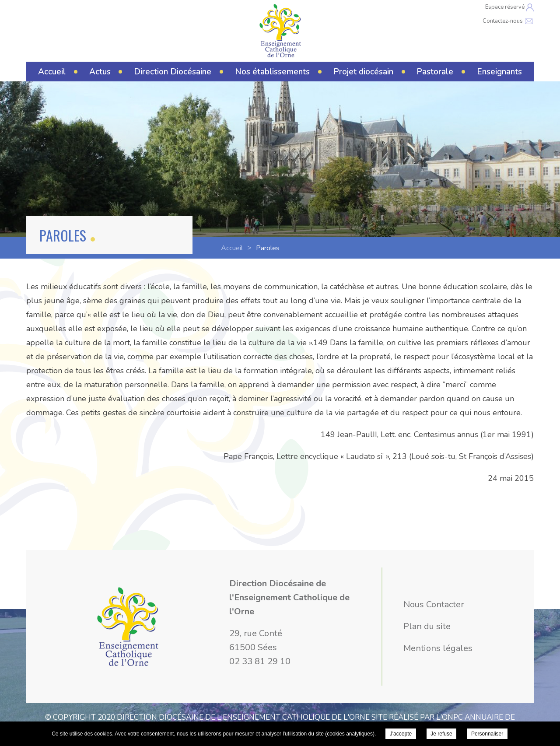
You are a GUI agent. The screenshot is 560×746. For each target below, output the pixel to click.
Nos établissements (272, 72)
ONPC (452, 717)
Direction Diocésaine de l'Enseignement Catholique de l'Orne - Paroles (280, 31)
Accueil (52, 72)
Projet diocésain (363, 72)
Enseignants (499, 72)
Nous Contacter (434, 604)
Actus (100, 72)
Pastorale (435, 72)
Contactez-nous (508, 21)
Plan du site (427, 626)
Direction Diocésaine (173, 72)
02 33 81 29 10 (260, 661)
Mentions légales (438, 648)
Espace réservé (509, 7)
